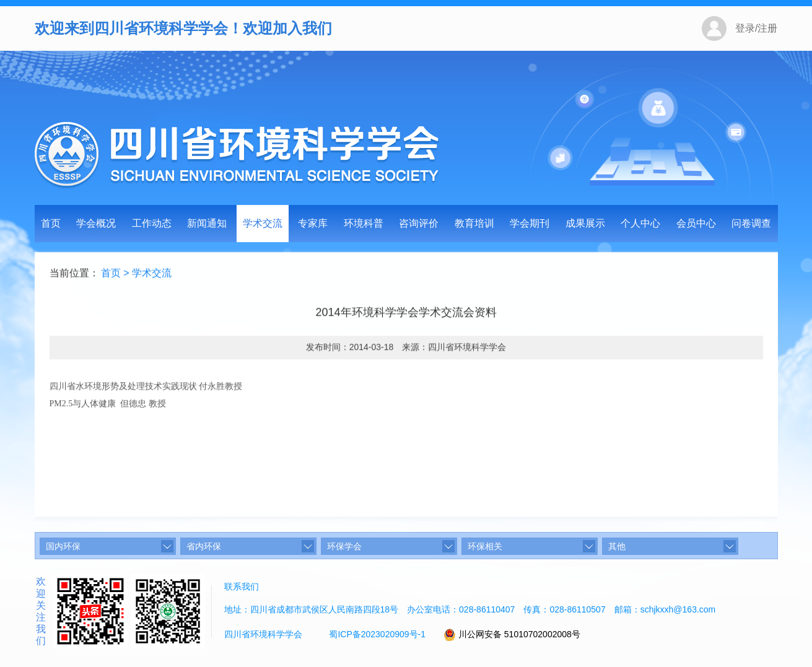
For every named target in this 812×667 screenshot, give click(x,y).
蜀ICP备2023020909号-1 (377, 634)
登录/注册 (756, 28)
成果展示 (585, 223)
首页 (51, 223)
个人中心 (640, 223)
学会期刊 (530, 223)
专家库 (313, 223)
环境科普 (364, 223)
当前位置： (74, 274)
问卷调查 (751, 223)
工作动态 (152, 223)
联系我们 (242, 586)
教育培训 (474, 223)
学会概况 (96, 223)
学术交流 (263, 223)
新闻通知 (207, 223)
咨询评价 (419, 223)
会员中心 (696, 223)
